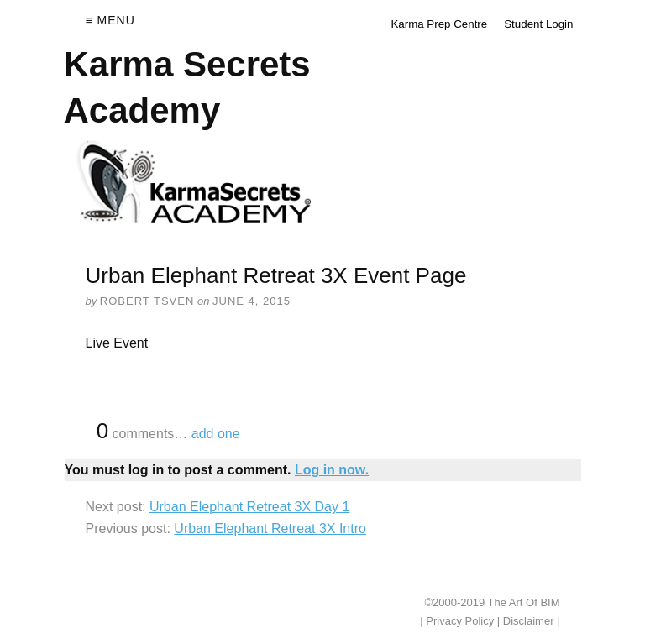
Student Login (538, 24)
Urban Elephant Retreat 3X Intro (270, 529)
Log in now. (332, 470)
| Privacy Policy (459, 621)
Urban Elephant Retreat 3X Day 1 (249, 507)
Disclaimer (527, 621)
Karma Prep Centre (439, 24)
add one (216, 434)
